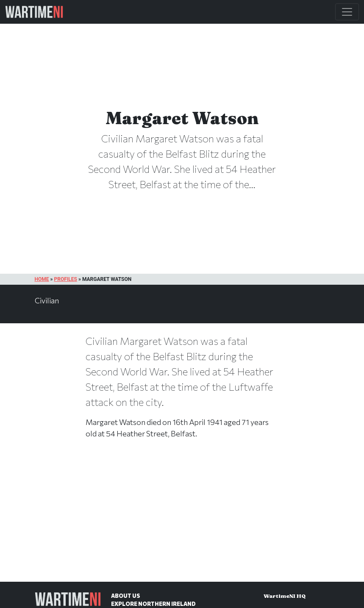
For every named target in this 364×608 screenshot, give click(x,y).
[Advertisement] (182, 519)
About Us (126, 596)
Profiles (65, 279)
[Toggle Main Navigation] (347, 12)
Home (42, 279)
